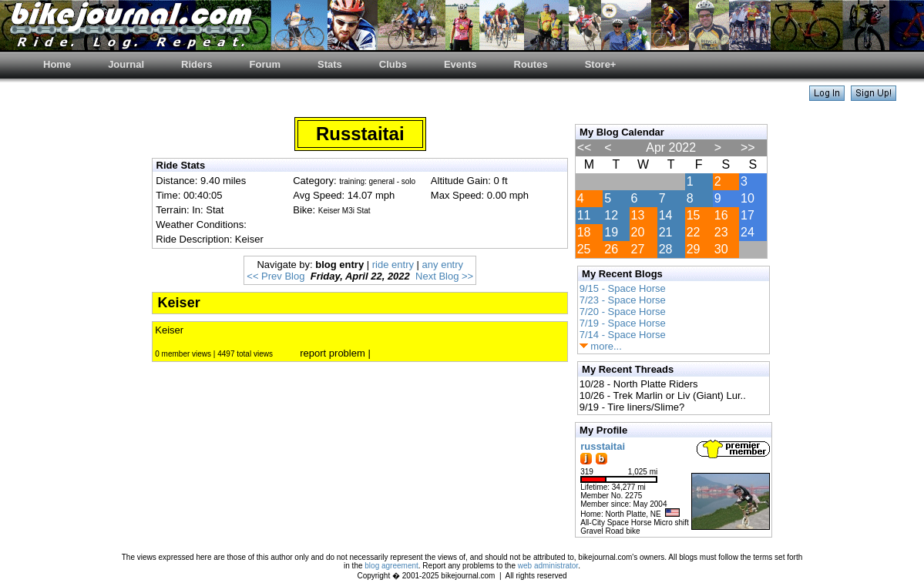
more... (601, 346)
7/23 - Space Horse (623, 300)
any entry (443, 265)
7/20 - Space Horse (623, 312)
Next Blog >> (444, 276)
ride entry (393, 265)
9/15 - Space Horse (623, 288)
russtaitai (603, 446)
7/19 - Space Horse (623, 323)
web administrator (548, 566)
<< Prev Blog (276, 276)
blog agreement (391, 566)
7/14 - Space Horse (623, 335)
